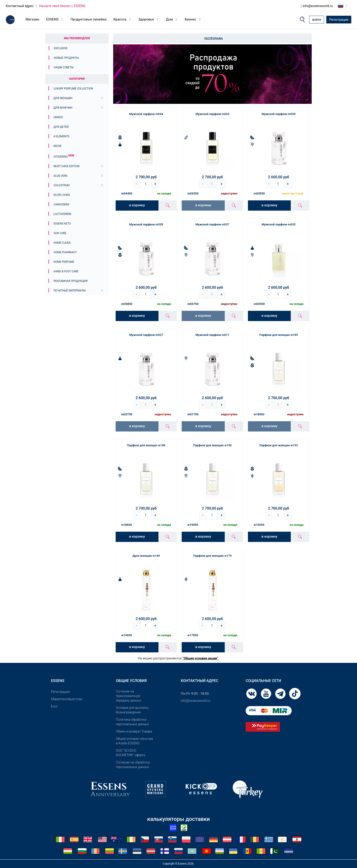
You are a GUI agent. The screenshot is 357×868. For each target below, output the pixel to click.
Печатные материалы (70, 291)
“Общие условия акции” (200, 658)
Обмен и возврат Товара (134, 731)
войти (317, 20)
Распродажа (214, 38)
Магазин (32, 19)
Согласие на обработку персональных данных (133, 765)
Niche (57, 146)
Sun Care (60, 233)
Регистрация (339, 20)
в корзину (137, 205)
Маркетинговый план (67, 699)
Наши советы (64, 67)
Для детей (61, 127)
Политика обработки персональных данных (133, 722)
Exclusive (61, 48)
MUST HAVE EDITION (66, 166)
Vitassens (64, 157)
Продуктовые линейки (89, 19)
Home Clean (62, 243)
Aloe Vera (61, 176)
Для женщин (63, 98)
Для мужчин (63, 108)
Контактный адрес (20, 6)
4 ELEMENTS (61, 136)
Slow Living (62, 195)
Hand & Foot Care (66, 271)
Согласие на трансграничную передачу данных (129, 696)
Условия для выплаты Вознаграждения (132, 710)
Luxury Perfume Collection (73, 89)
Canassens (61, 204)
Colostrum (61, 185)
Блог (54, 706)
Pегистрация (60, 692)
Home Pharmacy (65, 252)
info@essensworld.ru (318, 6)
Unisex (58, 117)
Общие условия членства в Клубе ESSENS (134, 741)
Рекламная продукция (71, 281)
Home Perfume (64, 262)
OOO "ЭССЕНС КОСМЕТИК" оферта (131, 753)
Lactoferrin (62, 214)
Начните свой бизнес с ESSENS (62, 6)
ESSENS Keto (62, 224)
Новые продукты (66, 58)
